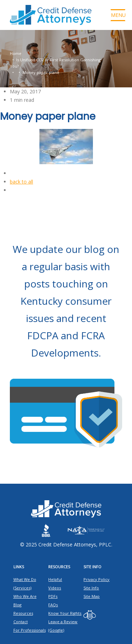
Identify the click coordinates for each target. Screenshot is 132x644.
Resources (23, 613)
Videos (55, 588)
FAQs (53, 605)
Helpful (55, 579)
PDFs (53, 596)
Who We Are (25, 596)
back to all (21, 182)
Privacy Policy (96, 579)
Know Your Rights (65, 613)
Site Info (91, 588)
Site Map (92, 596)
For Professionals (30, 630)
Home (16, 53)
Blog (17, 605)
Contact (21, 622)
